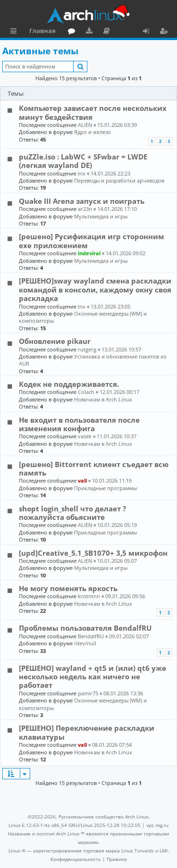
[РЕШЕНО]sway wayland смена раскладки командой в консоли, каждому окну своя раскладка (95, 289)
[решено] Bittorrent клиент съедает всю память (94, 468)
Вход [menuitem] (149, 32)
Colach (86, 392)
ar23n (85, 209)
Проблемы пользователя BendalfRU (85, 628)
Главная (42, 31)
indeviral (89, 253)
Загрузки (91, 32)
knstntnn (89, 596)
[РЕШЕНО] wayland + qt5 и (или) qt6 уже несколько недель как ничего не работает (93, 677)
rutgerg (87, 349)
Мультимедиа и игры (101, 216)
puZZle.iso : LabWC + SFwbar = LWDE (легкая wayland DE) (83, 161)
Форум (73, 32)
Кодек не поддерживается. (69, 384)
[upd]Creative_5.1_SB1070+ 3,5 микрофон (93, 553)
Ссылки (15, 32)
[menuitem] (76, 859)
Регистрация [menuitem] (166, 32)
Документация (108, 32)
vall (82, 480)
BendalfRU (91, 636)
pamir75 (88, 693)
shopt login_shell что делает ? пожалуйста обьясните (72, 513)
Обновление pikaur (55, 341)
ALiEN (85, 125)
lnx (82, 173)
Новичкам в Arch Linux (103, 399)
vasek (85, 436)
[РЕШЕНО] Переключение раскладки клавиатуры (87, 732)
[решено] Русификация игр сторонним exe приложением (92, 241)
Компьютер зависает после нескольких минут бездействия (93, 112)
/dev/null (85, 643)
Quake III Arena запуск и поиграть (82, 201)
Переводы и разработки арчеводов (119, 180)
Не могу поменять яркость (68, 588)
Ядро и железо (93, 132)
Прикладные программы (105, 488)
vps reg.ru (157, 825)
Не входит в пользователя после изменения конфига (79, 424)
